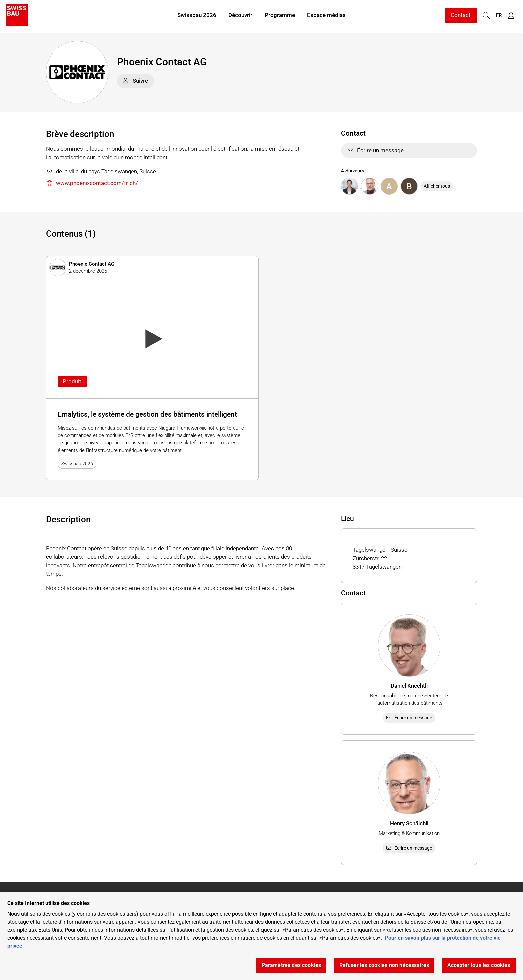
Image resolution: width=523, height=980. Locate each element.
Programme (280, 16)
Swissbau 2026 (197, 16)
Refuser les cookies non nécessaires (384, 965)
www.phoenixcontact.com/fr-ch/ (92, 183)
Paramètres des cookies (291, 965)
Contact (461, 16)
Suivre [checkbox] (136, 81)
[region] (261, 936)
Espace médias (326, 16)
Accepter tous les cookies (479, 965)
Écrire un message (375, 150)
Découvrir (240, 16)
